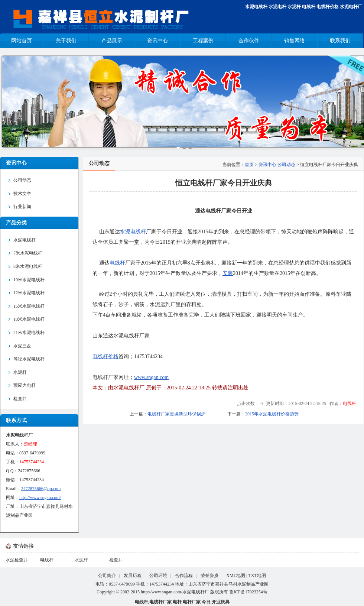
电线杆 (309, 7)
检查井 (116, 560)
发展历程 (133, 576)
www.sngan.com (151, 377)
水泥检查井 (17, 560)
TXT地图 (257, 576)
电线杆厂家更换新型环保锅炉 (176, 414)
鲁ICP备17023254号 (248, 592)
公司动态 (286, 165)
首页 (249, 165)
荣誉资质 (209, 576)
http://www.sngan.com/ (40, 498)
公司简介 (107, 576)
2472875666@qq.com (41, 489)
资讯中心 (267, 165)
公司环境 (158, 576)
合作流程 (184, 576)
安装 (228, 273)
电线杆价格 (328, 7)
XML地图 (236, 576)
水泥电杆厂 (351, 7)
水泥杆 (294, 7)
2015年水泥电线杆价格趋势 (272, 414)
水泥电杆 (277, 7)
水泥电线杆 (256, 7)
